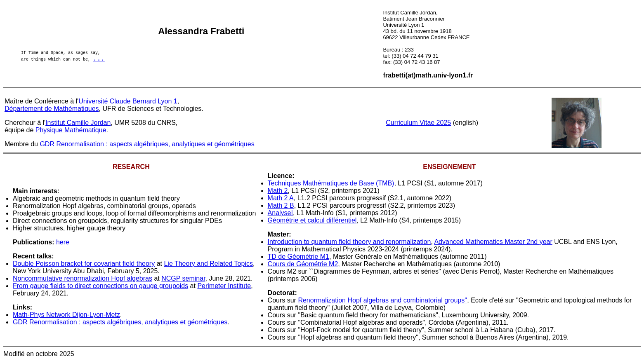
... (99, 60)
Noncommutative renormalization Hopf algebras (83, 278)
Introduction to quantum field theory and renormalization (349, 242)
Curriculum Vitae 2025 (418, 123)
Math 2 (278, 191)
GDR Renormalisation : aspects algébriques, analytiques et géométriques (147, 144)
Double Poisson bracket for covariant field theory (84, 264)
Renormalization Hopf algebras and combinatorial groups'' (382, 300)
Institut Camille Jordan (78, 123)
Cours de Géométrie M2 (303, 264)
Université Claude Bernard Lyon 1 (128, 101)
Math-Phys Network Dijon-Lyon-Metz (66, 315)
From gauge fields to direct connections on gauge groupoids (100, 286)
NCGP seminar (183, 278)
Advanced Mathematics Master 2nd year (493, 242)
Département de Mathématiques (52, 109)
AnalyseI (280, 213)
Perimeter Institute (224, 286)
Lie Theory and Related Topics (208, 264)
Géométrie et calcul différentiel (312, 220)
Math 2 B (281, 205)
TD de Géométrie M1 (298, 257)
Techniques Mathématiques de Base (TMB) (331, 183)
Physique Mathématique (71, 130)
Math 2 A (281, 198)
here (63, 242)
